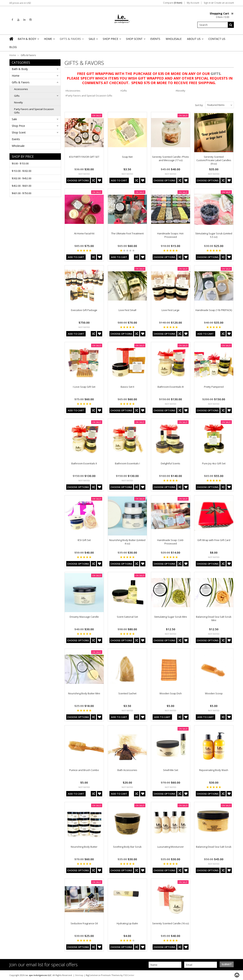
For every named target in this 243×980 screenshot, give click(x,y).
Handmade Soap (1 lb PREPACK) (214, 310)
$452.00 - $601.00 (22, 186)
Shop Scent (135, 40)
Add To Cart (119, 180)
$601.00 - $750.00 (22, 193)
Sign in (207, 3)
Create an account (224, 3)
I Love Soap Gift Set (84, 387)
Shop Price (112, 40)
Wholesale (174, 39)
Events (155, 39)
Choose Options (78, 180)
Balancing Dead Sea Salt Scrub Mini (214, 618)
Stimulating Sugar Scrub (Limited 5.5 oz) (214, 235)
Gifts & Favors (71, 40)
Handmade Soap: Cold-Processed (170, 542)
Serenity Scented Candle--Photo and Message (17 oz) (170, 158)
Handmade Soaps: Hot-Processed (171, 235)
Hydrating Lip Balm (127, 923)
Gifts (17, 96)
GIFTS (216, 74)
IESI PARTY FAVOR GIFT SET (84, 157)
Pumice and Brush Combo (84, 770)
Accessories (21, 89)
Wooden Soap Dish (171, 693)
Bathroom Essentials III (171, 387)
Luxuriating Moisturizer (171, 847)
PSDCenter (129, 975)
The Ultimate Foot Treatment (127, 233)
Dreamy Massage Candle (84, 617)
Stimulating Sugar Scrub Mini (170, 617)
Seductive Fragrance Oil (84, 923)
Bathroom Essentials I (127, 463)
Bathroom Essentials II (84, 463)
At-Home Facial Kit (84, 233)
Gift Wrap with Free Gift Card (214, 540)
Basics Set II (127, 387)
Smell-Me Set (171, 770)
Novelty (18, 102)
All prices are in (20, 3)
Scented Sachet (127, 693)
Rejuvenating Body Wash (214, 770)
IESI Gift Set (84, 540)
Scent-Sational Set (127, 617)
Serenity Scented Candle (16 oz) (170, 923)
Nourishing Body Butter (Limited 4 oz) (127, 542)
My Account (193, 3)
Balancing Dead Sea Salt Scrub (214, 847)
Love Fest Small (127, 310)
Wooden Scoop (214, 693)
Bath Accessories (127, 770)
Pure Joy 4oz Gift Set (214, 463)
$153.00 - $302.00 (22, 171)
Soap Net (127, 157)
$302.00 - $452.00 (22, 178)
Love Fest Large (170, 310)
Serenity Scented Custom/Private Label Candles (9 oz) (214, 160)
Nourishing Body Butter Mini (84, 693)
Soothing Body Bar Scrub (127, 847)
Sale (93, 40)
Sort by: (199, 105)
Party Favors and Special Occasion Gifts (34, 111)
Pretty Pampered (214, 387)
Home (49, 40)
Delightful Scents (170, 463)
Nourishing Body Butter (84, 847)
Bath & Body (28, 40)
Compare (173, 3)
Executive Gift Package (84, 310)
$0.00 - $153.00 (20, 163)
